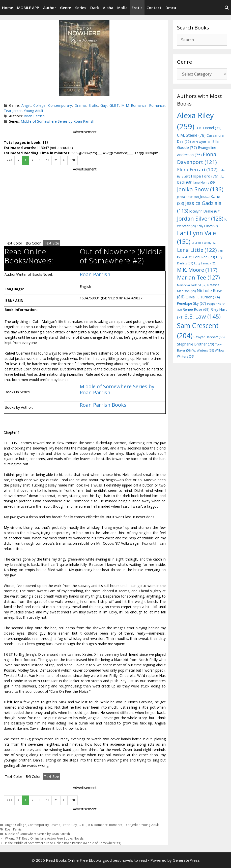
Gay (104, 105)
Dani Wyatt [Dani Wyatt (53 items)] (202, 142)
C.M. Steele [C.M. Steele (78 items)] (191, 135)
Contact (154, 8)
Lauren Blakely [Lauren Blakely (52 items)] (204, 243)
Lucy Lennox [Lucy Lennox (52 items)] (205, 263)
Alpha (108, 8)
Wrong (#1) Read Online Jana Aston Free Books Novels (44, 838)
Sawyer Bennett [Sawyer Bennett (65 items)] (209, 337)
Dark (95, 8)
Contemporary (60, 105)
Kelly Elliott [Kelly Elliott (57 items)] (207, 226)
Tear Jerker (13, 111)
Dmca (171, 8)
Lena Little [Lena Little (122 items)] (197, 250)
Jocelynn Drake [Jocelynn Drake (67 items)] (205, 211)
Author (50, 8)
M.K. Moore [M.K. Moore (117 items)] (197, 270)
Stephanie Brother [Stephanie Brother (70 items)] (196, 344)
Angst (26, 105)
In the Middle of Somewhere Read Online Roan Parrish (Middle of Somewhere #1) (63, 843)
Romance (157, 105)
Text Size (52, 243)
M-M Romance (134, 105)
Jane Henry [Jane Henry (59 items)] (204, 182)
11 (47, 160)
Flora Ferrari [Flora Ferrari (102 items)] (197, 169)
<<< (9, 160)
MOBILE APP (28, 8)
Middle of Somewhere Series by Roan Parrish (57, 121)
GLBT (114, 105)
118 (73, 160)
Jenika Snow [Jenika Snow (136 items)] (200, 189)
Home (8, 8)
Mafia (122, 8)
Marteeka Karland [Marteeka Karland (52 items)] (192, 285)
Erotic (137, 8)
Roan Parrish (34, 116)
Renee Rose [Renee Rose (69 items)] (196, 309)
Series (81, 8)
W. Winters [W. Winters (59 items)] (203, 350)
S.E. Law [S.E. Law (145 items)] (203, 316)
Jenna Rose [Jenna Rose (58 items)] (188, 197)
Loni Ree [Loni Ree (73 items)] (204, 257)
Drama (80, 105)
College (39, 105)
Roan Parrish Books (103, 405)
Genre (66, 8)
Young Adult (34, 111)
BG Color (33, 243)
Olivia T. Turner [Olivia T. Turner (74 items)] (203, 297)
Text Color (14, 243)
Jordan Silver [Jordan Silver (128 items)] (200, 218)
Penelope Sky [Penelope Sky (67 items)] (192, 303)
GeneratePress (186, 860)
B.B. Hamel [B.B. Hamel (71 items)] (208, 128)
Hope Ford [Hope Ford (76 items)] (205, 176)
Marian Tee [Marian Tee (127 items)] (198, 277)
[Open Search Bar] (227, 8)
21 (56, 160)
